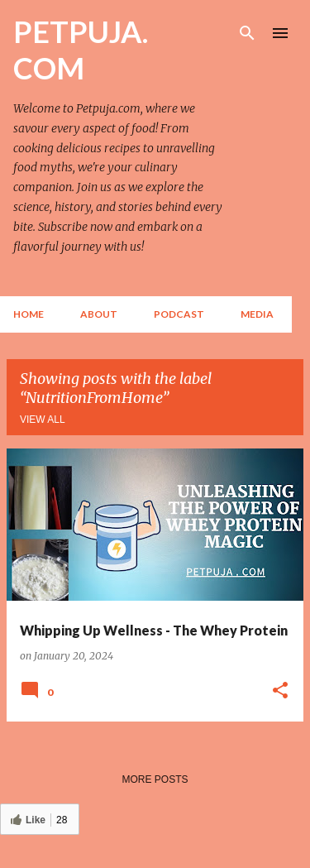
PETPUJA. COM (81, 50)
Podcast (179, 314)
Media (257, 314)
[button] (280, 691)
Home (29, 314)
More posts (155, 779)
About (99, 314)
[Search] (247, 33)
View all (43, 420)
